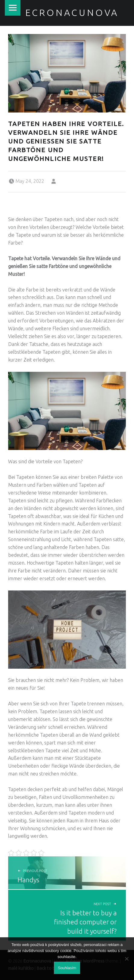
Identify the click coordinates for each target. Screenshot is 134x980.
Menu (13, 8)
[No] (126, 959)
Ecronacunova (72, 13)
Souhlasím (67, 968)
